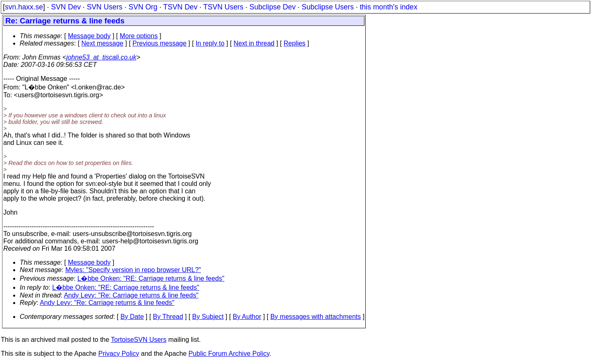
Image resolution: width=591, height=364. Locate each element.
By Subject (208, 317)
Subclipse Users (328, 7)
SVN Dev (66, 7)
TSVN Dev (180, 7)
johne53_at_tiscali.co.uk (101, 57)
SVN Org (143, 7)
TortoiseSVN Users (139, 340)
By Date (132, 317)
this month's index (389, 7)
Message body (89, 36)
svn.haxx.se (24, 7)
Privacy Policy (119, 354)
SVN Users (104, 7)
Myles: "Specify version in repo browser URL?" (133, 270)
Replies (294, 43)
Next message (102, 43)
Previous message (160, 43)
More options (139, 36)
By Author (247, 317)
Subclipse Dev (273, 7)
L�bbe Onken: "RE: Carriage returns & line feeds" (151, 278)
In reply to (210, 43)
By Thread (168, 317)
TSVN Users (223, 7)
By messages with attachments (316, 317)
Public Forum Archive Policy (229, 354)
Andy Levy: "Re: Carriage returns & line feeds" (131, 295)
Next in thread (254, 43)
